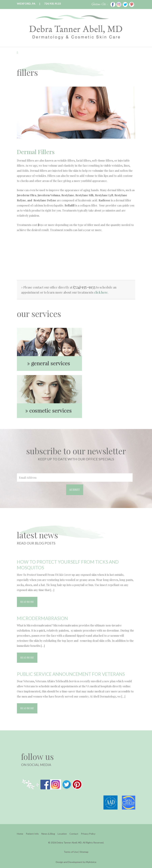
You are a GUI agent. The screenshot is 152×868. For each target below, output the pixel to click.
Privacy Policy (88, 834)
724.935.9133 (52, 3)
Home (20, 834)
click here (101, 292)
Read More (27, 602)
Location (62, 834)
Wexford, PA (26, 3)
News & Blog (48, 834)
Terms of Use (71, 852)
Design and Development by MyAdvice (76, 862)
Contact (74, 834)
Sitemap (84, 852)
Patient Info (32, 834)
